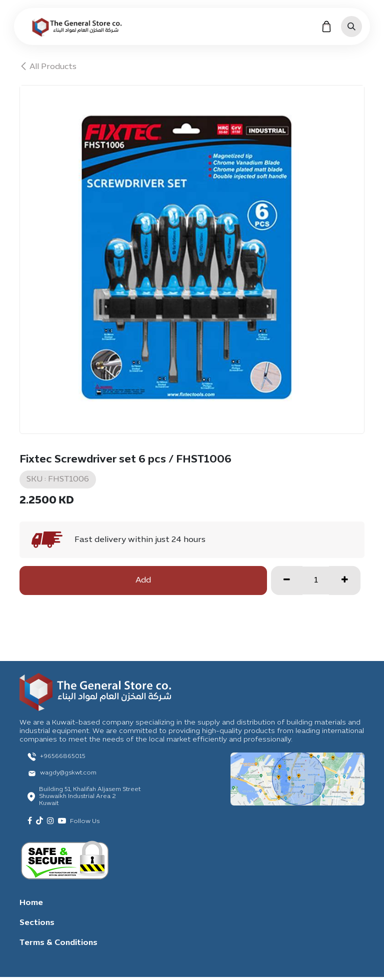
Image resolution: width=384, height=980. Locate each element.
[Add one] (345, 580)
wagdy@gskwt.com (68, 773)
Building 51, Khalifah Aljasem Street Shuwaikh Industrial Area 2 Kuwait (90, 797)
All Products (48, 67)
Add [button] (143, 580)
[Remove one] (287, 580)
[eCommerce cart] (326, 26)
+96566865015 (63, 756)
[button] (351, 26)
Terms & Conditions (58, 943)
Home (31, 903)
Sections (37, 923)
